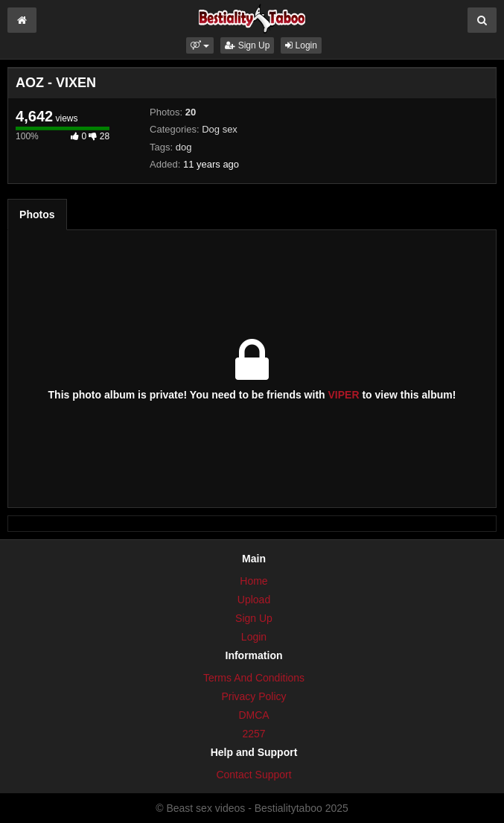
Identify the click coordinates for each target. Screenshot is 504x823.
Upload (254, 600)
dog (184, 147)
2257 (253, 734)
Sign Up (247, 45)
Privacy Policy (253, 696)
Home (253, 581)
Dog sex (220, 129)
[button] (200, 45)
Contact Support (253, 775)
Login (301, 45)
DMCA (253, 715)
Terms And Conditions (254, 678)
